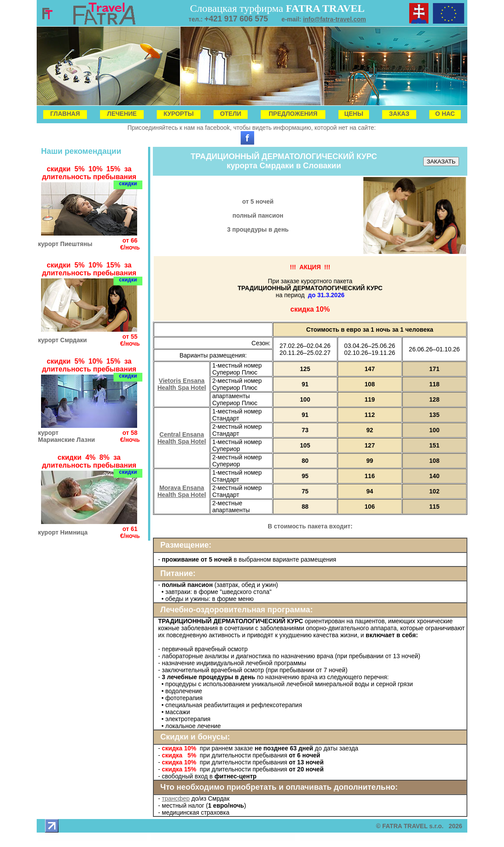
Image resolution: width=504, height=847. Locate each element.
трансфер (176, 798)
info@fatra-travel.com (335, 19)
